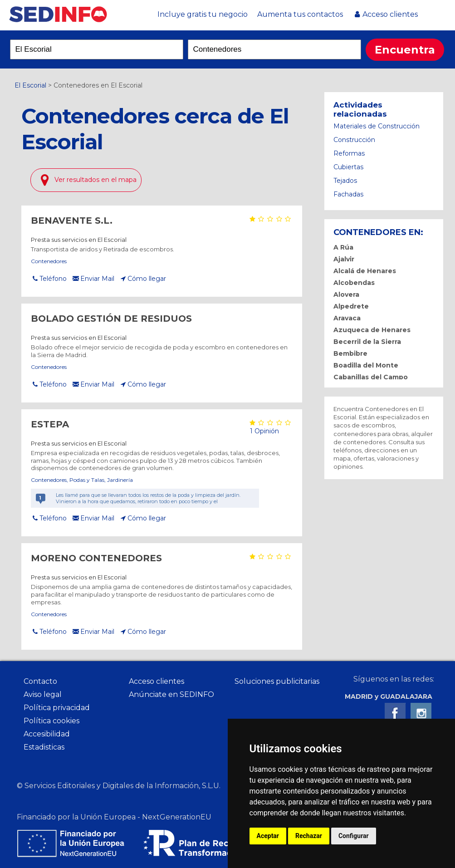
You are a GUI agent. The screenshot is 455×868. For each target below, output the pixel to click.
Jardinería (120, 480)
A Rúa (343, 247)
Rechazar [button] (309, 836)
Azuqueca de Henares (372, 330)
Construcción (354, 140)
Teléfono (53, 279)
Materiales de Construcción (377, 126)
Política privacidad (57, 708)
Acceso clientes (390, 14)
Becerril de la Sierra (367, 342)
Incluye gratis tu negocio (203, 14)
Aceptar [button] (268, 836)
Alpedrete (351, 306)
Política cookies (51, 721)
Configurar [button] (354, 836)
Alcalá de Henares (365, 271)
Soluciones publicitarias (277, 681)
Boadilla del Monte (366, 365)
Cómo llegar (147, 279)
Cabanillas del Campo (371, 377)
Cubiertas (348, 167)
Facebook (395, 713)
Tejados (345, 181)
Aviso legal (43, 694)
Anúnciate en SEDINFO (171, 694)
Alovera (346, 294)
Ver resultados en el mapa (95, 180)
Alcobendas (354, 283)
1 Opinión (264, 431)
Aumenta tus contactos (300, 14)
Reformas (349, 153)
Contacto (40, 681)
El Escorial (30, 85)
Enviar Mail (97, 279)
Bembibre (350, 353)
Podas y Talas (87, 480)
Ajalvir (344, 259)
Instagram (421, 713)
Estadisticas (44, 747)
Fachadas (348, 194)
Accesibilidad (47, 734)
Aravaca (347, 318)
